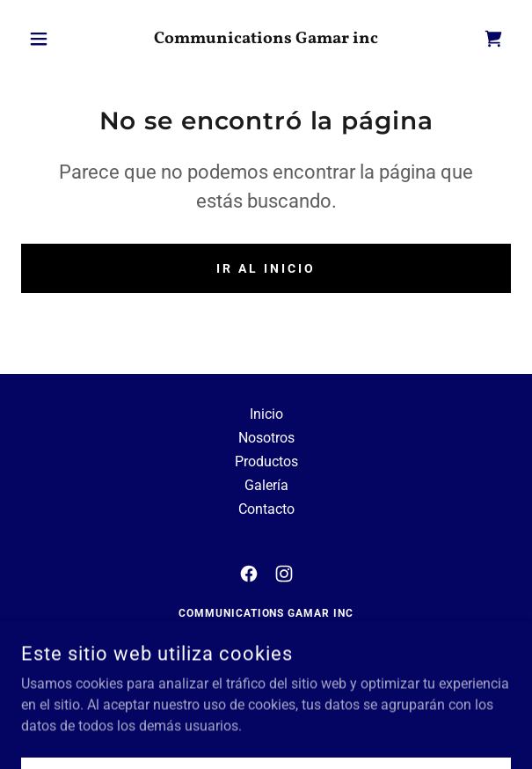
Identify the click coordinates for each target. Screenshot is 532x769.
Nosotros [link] (266, 438)
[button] (58, 39)
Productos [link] (266, 461)
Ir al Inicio (266, 268)
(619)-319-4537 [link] (312, 673)
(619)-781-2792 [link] (220, 673)
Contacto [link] (266, 509)
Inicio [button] (266, 414)
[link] (266, 39)
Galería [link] (266, 485)
